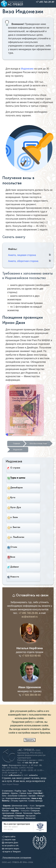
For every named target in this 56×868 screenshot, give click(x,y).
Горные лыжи (26, 793)
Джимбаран (15, 488)
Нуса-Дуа (14, 507)
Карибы (37, 813)
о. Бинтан (14, 527)
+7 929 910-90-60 (30, 656)
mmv (4, 796)
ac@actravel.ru (30, 617)
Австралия (30, 816)
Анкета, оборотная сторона (23, 261)
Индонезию (27, 69)
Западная (40, 806)
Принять (30, 740)
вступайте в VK (10, 846)
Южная (5, 811)
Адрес (5, 765)
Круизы (15, 793)
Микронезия (7, 818)
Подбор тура (20, 791)
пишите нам (9, 840)
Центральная (8, 808)
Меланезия (30, 818)
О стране (14, 468)
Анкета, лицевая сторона (22, 255)
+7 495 (30, 763)
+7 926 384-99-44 (30, 695)
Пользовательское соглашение (17, 858)
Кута (11, 497)
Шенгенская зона (19, 806)
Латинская (28, 813)
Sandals (32, 796)
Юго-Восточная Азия (38, 444)
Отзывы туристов (19, 801)
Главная (17, 444)
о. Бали (13, 517)
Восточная (20, 808)
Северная (35, 811)
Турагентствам (34, 791)
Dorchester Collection (17, 796)
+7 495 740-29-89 (28, 613)
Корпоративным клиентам (18, 798)
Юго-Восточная (33, 808)
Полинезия (19, 818)
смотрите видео (11, 849)
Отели (12, 547)
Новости (13, 577)
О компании (7, 791)
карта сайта (9, 837)
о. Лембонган (16, 537)
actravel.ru (33, 775)
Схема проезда (36, 801)
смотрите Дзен (10, 843)
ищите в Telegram (11, 852)
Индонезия (18, 450)
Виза (11, 557)
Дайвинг (13, 567)
